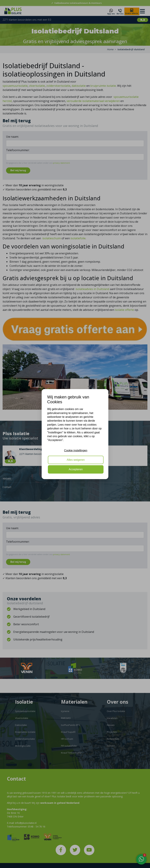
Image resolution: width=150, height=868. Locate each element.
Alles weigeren (76, 460)
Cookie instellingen (76, 450)
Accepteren (76, 469)
